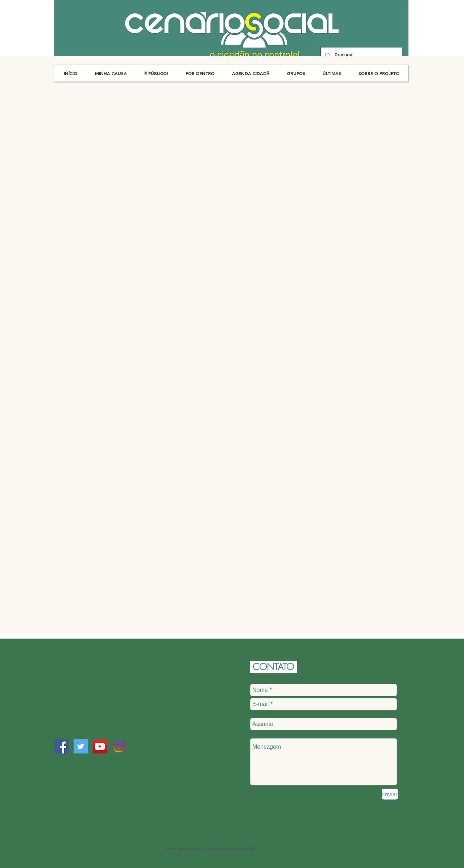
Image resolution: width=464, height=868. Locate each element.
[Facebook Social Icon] (61, 746)
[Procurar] (361, 55)
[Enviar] (390, 794)
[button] (111, 73)
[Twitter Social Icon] (81, 746)
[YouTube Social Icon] (100, 746)
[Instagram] (119, 746)
